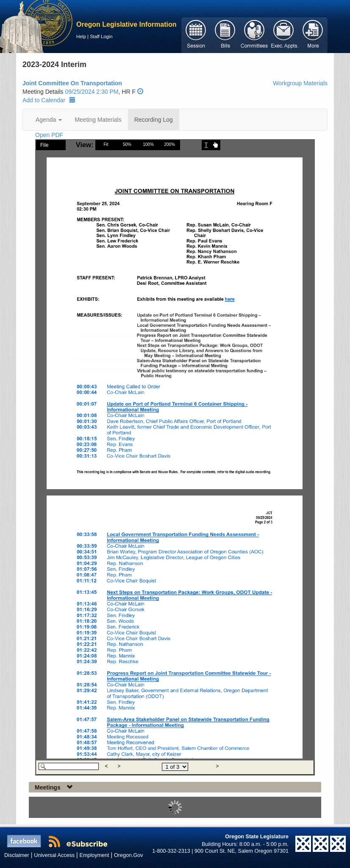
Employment (94, 855)
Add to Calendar (49, 100)
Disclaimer (17, 855)
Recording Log (154, 120)
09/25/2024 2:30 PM (92, 92)
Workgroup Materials (300, 83)
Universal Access (54, 855)
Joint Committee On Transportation (72, 83)
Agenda (49, 120)
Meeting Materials (98, 120)
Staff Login (101, 36)
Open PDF (49, 135)
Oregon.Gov (129, 855)
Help (81, 36)
